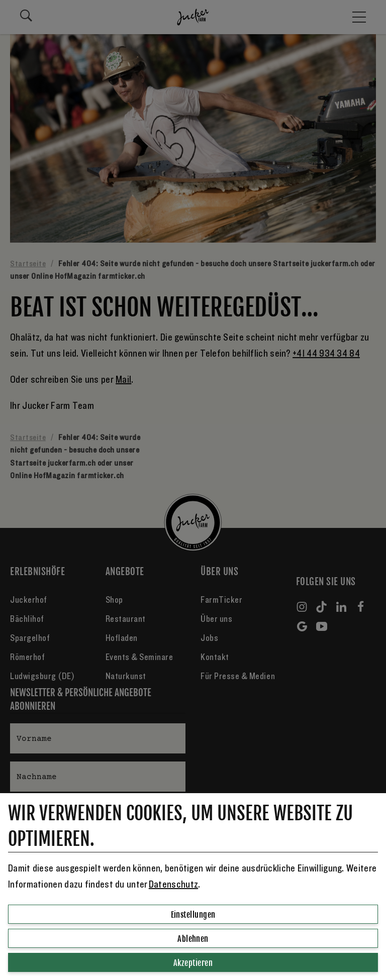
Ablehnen (193, 939)
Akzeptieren (193, 963)
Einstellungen (193, 915)
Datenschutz (173, 885)
